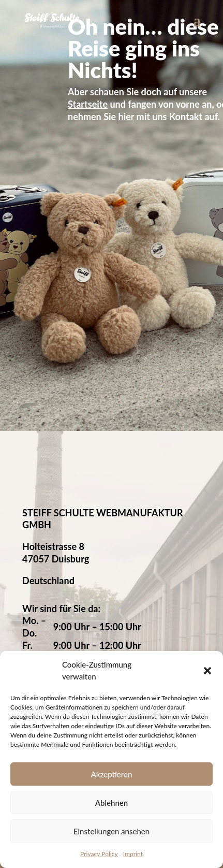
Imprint (133, 854)
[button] (207, 671)
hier (127, 117)
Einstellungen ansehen (111, 831)
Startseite (88, 104)
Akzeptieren (112, 774)
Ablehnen (111, 803)
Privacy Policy (99, 854)
